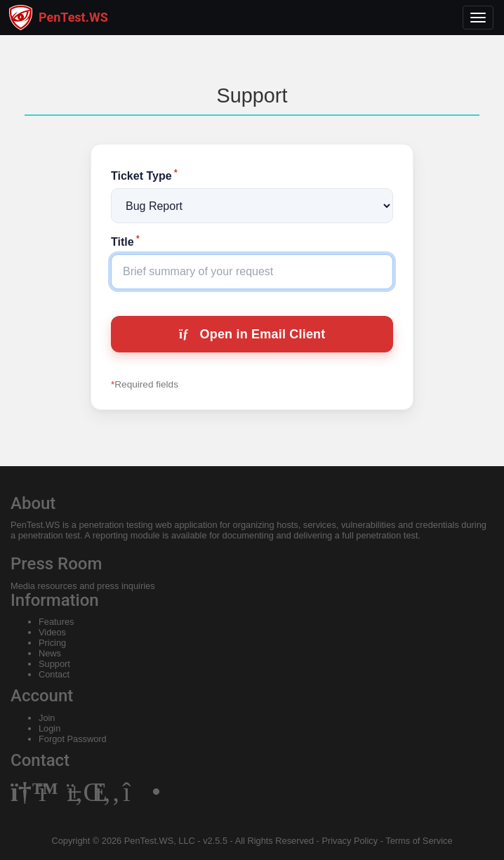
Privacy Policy (350, 841)
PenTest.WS (35, 525)
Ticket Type (144, 176)
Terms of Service (419, 841)
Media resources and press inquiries (83, 586)
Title (125, 242)
